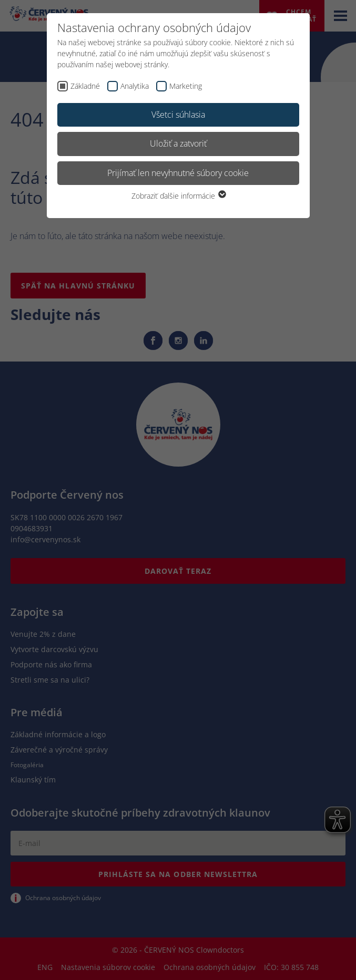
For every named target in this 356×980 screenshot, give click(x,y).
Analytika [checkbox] (135, 86)
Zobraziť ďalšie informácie (178, 196)
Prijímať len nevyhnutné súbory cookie (178, 173)
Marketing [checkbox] (186, 86)
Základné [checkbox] (85, 86)
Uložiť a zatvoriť (178, 143)
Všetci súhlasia (178, 115)
